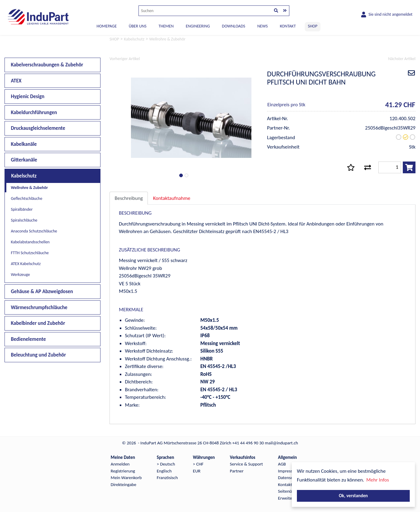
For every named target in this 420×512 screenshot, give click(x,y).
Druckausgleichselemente (38, 128)
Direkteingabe (124, 485)
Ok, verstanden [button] (353, 496)
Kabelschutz (24, 176)
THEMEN (166, 26)
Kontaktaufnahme (172, 198)
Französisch (167, 478)
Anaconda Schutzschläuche (34, 231)
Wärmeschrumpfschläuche (39, 307)
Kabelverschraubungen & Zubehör (47, 65)
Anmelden (120, 464)
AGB (282, 464)
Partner (237, 471)
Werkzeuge (20, 275)
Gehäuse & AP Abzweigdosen (42, 291)
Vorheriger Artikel (125, 59)
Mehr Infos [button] (378, 480)
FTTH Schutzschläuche (30, 253)
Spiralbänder (22, 209)
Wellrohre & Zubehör (29, 188)
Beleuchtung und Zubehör (38, 355)
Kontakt (285, 485)
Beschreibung (129, 198)
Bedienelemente (28, 339)
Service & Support (246, 464)
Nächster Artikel (402, 59)
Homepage (107, 26)
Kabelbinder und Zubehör (38, 323)
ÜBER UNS (138, 26)
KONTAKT (288, 26)
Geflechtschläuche (27, 198)
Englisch (164, 471)
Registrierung (123, 471)
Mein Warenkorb (126, 478)
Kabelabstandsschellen (30, 242)
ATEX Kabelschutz (26, 264)
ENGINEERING (198, 26)
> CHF (198, 464)
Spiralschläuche (24, 220)
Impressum (288, 471)
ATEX (16, 81)
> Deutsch (166, 464)
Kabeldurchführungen (34, 112)
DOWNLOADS (234, 26)
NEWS (263, 26)
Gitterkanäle (24, 160)
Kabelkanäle (24, 144)
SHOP (313, 26)
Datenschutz (289, 478)
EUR (197, 471)
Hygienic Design (28, 96)
